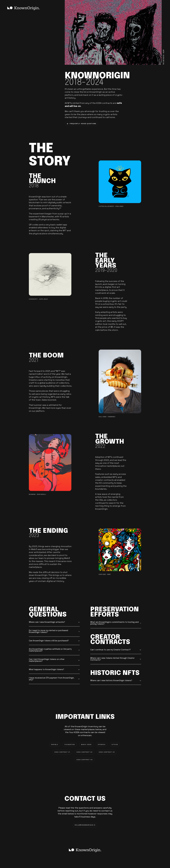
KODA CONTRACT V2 (84, 752)
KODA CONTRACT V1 (62, 752)
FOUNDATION (70, 745)
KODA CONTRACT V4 (85, 760)
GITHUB (115, 745)
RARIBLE (55, 745)
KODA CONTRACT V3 (107, 752)
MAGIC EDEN (86, 745)
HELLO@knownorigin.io (85, 825)
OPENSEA (102, 745)
